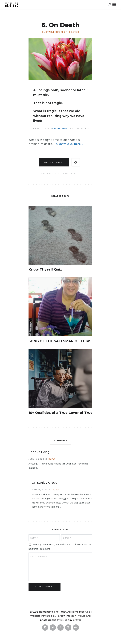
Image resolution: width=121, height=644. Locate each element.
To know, (69, 144)
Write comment (54, 162)
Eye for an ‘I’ (60, 129)
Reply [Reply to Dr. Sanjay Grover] (55, 490)
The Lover (73, 32)
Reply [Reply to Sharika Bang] (52, 459)
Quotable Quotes (53, 32)
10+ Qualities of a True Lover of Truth (61, 413)
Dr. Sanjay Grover (45, 483)
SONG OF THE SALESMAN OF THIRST (61, 341)
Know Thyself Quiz (45, 269)
